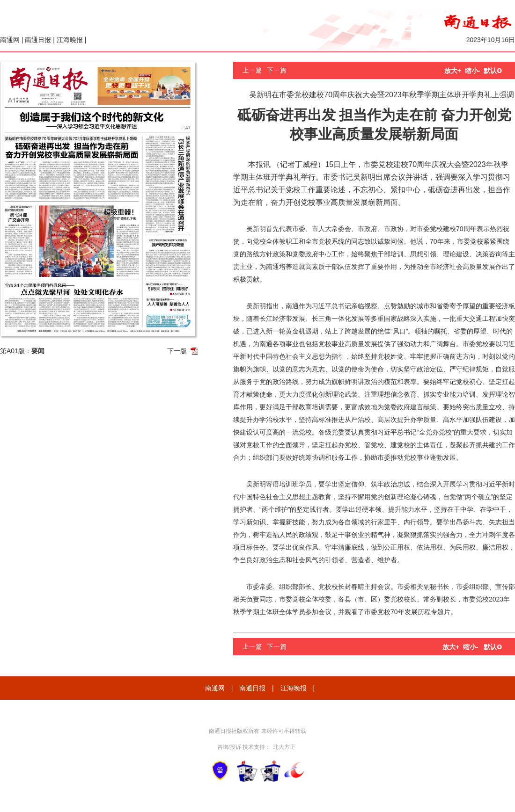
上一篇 (252, 70)
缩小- (473, 71)
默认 (493, 71)
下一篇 (277, 70)
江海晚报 (70, 40)
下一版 (177, 351)
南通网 (10, 40)
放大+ (453, 71)
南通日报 (38, 40)
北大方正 (284, 747)
